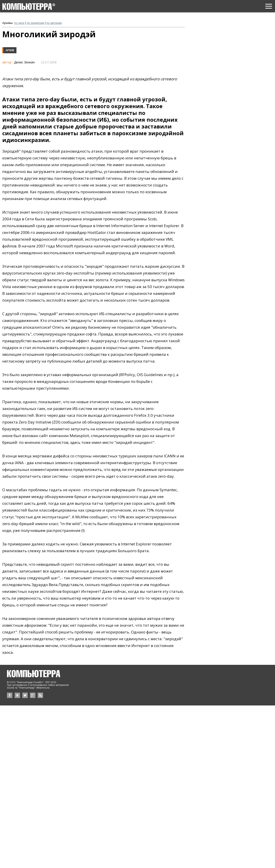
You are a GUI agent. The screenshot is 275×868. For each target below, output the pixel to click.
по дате (19, 23)
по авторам (54, 23)
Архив (10, 50)
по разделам (35, 23)
